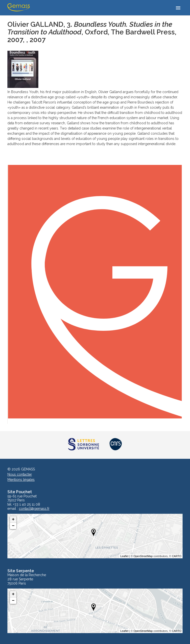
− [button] (13, 526)
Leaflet (124, 556)
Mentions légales (21, 480)
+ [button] (13, 519)
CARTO (177, 556)
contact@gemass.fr (34, 509)
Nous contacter (20, 474)
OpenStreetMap (143, 556)
